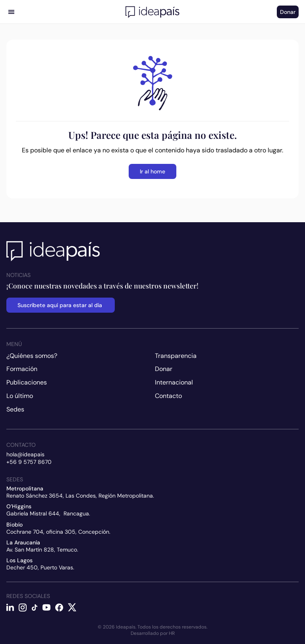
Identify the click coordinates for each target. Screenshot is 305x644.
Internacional (174, 382)
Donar (164, 369)
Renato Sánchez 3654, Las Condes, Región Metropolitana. (80, 496)
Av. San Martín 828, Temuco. (42, 550)
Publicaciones (27, 382)
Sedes (15, 409)
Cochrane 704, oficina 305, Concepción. (58, 532)
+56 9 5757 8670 (29, 462)
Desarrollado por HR (153, 633)
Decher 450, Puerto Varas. (40, 567)
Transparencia (176, 356)
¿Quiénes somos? (32, 356)
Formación (22, 369)
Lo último (20, 396)
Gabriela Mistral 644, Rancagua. (48, 513)
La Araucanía (23, 542)
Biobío (14, 525)
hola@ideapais (25, 454)
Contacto (168, 396)
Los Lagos (19, 560)
